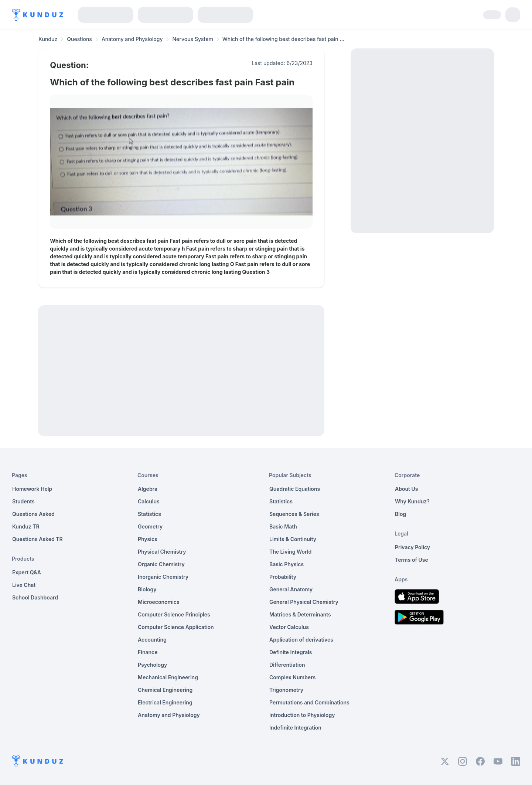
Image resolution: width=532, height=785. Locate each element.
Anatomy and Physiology (132, 39)
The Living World (290, 552)
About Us (406, 489)
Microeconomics (159, 602)
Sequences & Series (294, 514)
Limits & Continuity (293, 539)
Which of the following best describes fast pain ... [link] (283, 39)
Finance (148, 652)
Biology (147, 589)
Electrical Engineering (165, 702)
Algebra (148, 489)
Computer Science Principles (174, 614)
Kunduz (48, 39)
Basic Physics (287, 564)
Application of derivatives (301, 640)
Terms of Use (412, 560)
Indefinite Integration (295, 728)
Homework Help (32, 489)
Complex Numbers (292, 677)
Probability (283, 577)
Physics (148, 539)
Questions (79, 39)
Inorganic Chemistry (163, 577)
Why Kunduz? (412, 501)
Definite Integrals (291, 652)
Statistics (149, 514)
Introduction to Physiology (302, 715)
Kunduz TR (26, 526)
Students (23, 501)
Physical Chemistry (162, 552)
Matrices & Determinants (300, 614)
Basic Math (283, 526)
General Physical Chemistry (304, 602)
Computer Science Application (176, 627)
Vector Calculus (289, 627)
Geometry (150, 526)
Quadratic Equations (295, 489)
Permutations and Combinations (309, 702)
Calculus (149, 501)
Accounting (152, 640)
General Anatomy (291, 589)
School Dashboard (35, 597)
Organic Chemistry (161, 564)
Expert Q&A (27, 572)
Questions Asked (33, 514)
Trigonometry (286, 690)
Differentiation (287, 665)
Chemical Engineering (165, 690)
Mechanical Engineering (168, 677)
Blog (400, 514)
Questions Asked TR (37, 539)
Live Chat (24, 585)
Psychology (152, 665)
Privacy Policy (412, 547)
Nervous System (193, 39)
